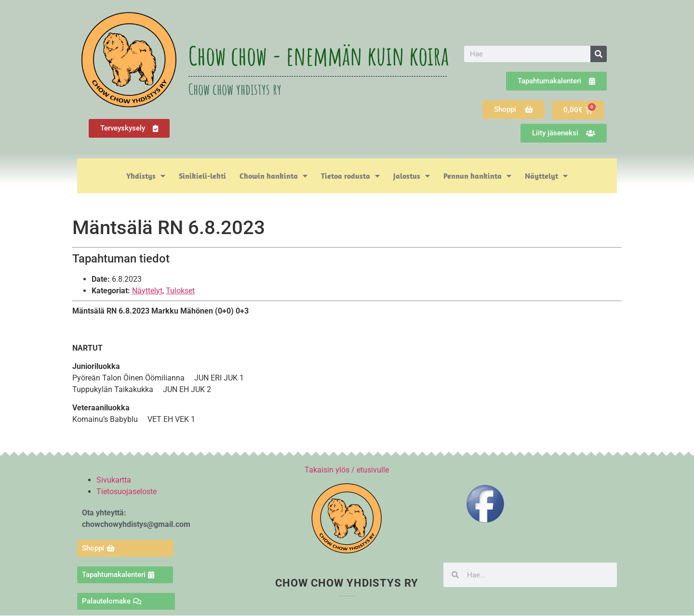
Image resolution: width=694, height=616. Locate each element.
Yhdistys (146, 176)
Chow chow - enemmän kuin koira (319, 55)
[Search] (599, 54)
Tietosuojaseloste (127, 491)
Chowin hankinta (274, 176)
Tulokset (180, 291)
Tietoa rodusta (350, 176)
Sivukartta (114, 480)
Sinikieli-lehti (202, 176)
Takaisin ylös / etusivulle (347, 470)
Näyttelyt (546, 176)
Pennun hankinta (477, 176)
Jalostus (412, 176)
